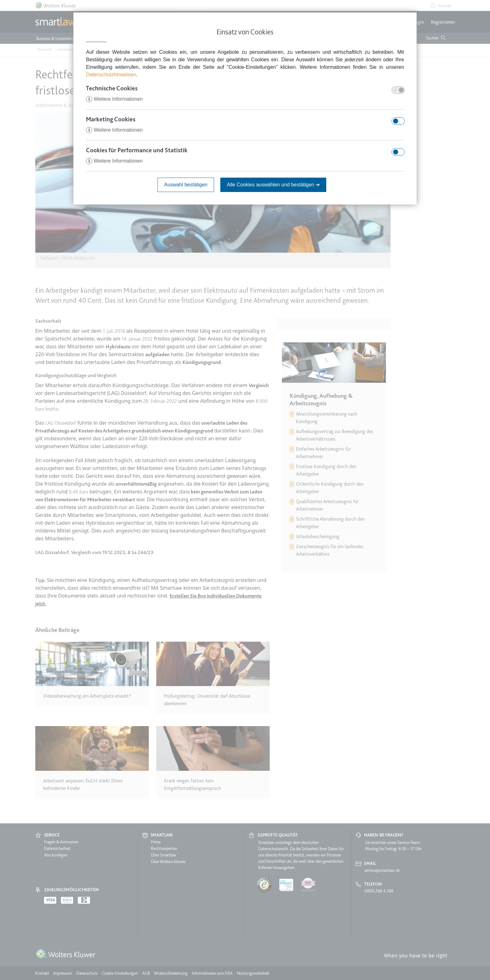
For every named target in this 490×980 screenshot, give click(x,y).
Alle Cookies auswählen (273, 185)
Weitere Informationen (114, 99)
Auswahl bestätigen (186, 185)
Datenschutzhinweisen (111, 75)
